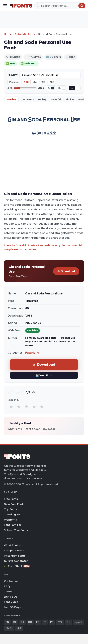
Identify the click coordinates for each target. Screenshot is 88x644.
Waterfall (56, 99)
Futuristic (32, 353)
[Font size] (25, 88)
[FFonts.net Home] (21, 6)
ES (22, 622)
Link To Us (11, 597)
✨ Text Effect (17, 566)
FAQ (7, 586)
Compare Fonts (14, 550)
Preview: (13, 75)
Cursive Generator (16, 561)
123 (43, 82)
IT (45, 622)
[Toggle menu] (5, 6)
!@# (52, 82)
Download (66, 271)
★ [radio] (11, 407)
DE (15, 622)
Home (8, 34)
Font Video (11, 602)
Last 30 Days (12, 607)
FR (38, 622)
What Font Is (12, 545)
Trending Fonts (14, 514)
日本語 (9, 628)
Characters (27, 99)
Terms (8, 591)
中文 (60, 622)
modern (15, 205)
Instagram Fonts (15, 556)
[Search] (60, 6)
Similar (70, 99)
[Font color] (53, 88)
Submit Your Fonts (16, 530)
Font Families (13, 525)
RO (30, 622)
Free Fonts (11, 499)
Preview (11, 99)
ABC (26, 82)
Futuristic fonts (25, 34)
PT (52, 622)
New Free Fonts (14, 504)
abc (35, 82)
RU (69, 622)
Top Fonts (10, 509)
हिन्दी (19, 628)
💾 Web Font (44, 375)
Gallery (42, 99)
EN (7, 622)
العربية (78, 622)
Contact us (11, 581)
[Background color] (64, 88)
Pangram (14, 82)
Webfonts (10, 520)
